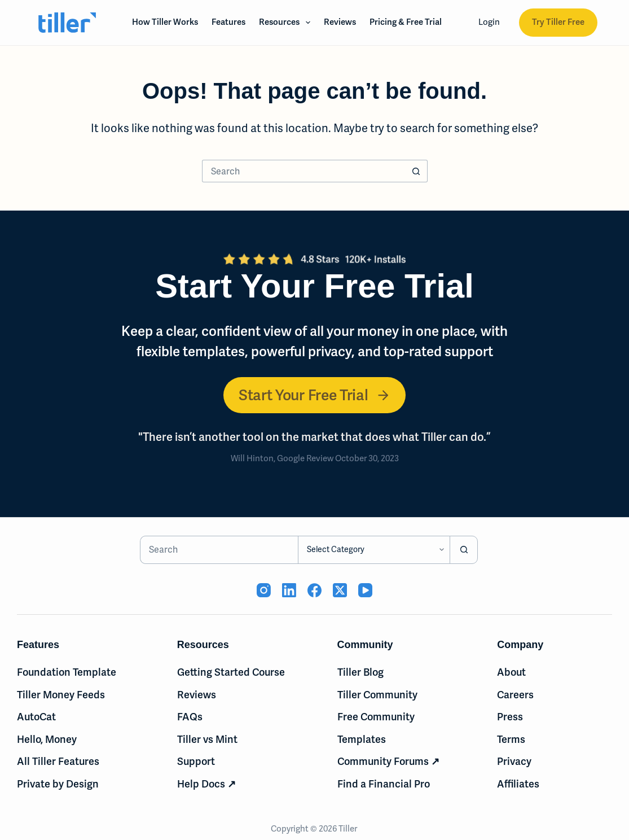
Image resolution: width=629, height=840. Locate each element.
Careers (515, 695)
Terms (511, 739)
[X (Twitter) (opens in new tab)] (340, 590)
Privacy (514, 761)
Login (489, 22)
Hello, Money (47, 739)
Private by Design (58, 784)
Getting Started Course (231, 672)
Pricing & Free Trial (406, 22)
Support (196, 761)
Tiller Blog (360, 672)
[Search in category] (374, 550)
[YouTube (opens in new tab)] (365, 590)
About (511, 672)
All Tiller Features (58, 761)
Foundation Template (67, 672)
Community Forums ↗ (388, 761)
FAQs (190, 717)
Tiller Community (377, 695)
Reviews (340, 22)
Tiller (349, 829)
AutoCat (36, 717)
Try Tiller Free (558, 22)
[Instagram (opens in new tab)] (264, 590)
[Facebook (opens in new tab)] (314, 590)
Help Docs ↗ (206, 784)
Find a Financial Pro (384, 784)
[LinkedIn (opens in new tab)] (289, 590)
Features (228, 22)
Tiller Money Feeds (61, 695)
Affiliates (518, 784)
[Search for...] (303, 171)
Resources (287, 23)
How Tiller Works (165, 22)
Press (510, 717)
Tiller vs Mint (207, 739)
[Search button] (416, 171)
